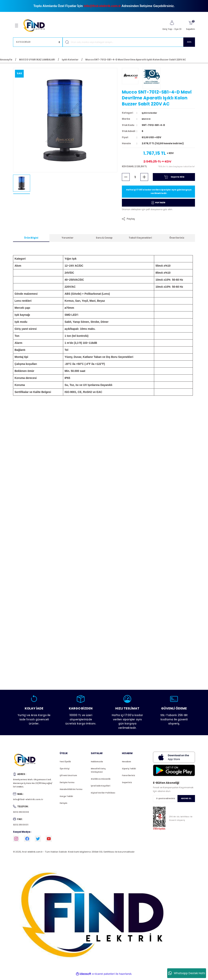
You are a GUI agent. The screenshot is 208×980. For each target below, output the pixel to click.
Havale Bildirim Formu (71, 792)
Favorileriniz (128, 778)
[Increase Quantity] (144, 179)
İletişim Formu (67, 785)
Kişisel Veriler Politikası (103, 795)
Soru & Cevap (104, 240)
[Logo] (36, 25)
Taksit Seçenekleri (140, 240)
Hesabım (126, 764)
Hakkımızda (97, 764)
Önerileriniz (177, 240)
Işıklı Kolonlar (150, 114)
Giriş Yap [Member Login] (167, 29)
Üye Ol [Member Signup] (178, 29)
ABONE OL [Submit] (186, 801)
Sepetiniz (127, 785)
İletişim (63, 805)
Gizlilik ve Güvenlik (101, 781)
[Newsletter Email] (174, 801)
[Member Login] (172, 23)
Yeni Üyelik (65, 764)
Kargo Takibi (66, 798)
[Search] (129, 42)
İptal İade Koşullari (101, 788)
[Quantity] (135, 179)
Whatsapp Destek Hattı (187, 973)
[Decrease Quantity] (126, 179)
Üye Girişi (65, 771)
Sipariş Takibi (129, 771)
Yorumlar (68, 240)
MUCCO (146, 120)
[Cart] (191, 26)
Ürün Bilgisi (31, 240)
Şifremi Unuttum (68, 778)
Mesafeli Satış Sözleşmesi (98, 773)
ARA (189, 42)
